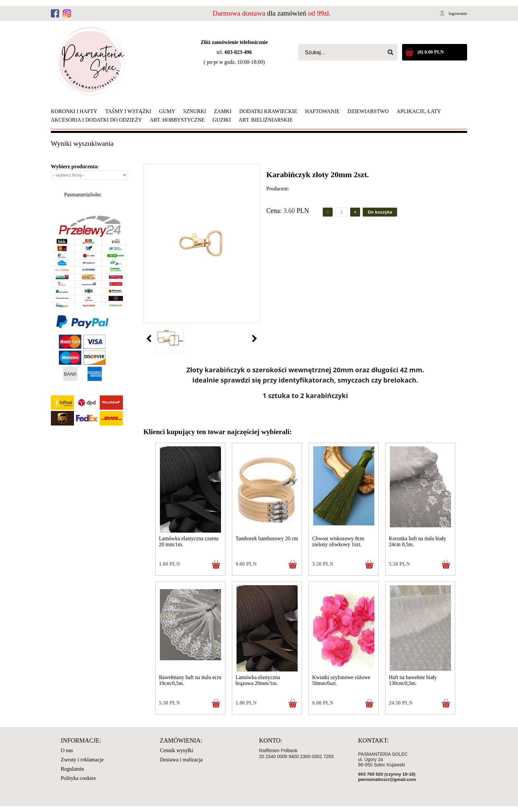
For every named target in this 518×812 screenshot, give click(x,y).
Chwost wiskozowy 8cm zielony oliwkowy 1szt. (338, 541)
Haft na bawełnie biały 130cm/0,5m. (413, 680)
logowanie (458, 13)
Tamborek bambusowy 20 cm (267, 538)
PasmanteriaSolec (83, 195)
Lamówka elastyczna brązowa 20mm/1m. (258, 680)
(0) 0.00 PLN (431, 52)
